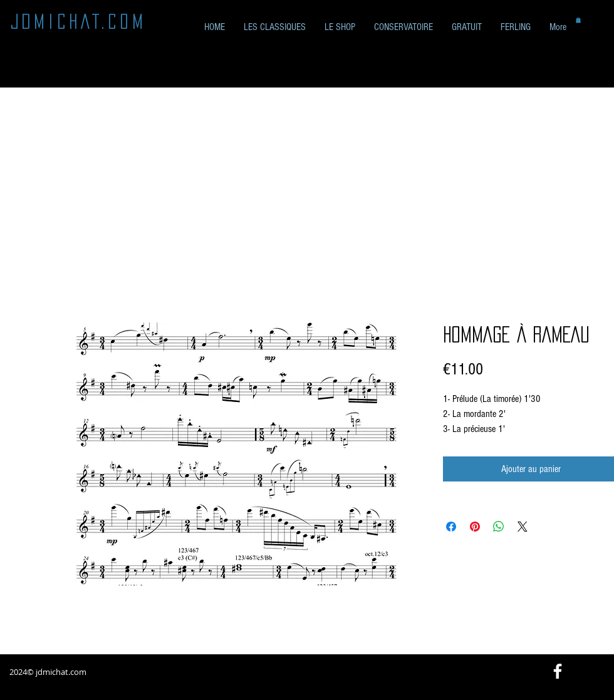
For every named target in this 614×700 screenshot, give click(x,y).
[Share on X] (523, 527)
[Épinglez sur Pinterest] (475, 527)
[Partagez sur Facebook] (451, 527)
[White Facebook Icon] (558, 671)
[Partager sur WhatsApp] (499, 527)
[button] (467, 27)
